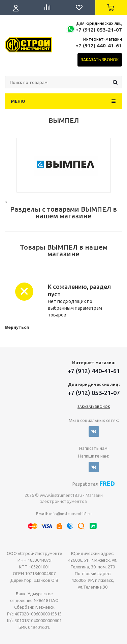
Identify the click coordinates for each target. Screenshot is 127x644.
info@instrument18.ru (70, 514)
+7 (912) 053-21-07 (99, 30)
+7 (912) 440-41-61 (99, 46)
